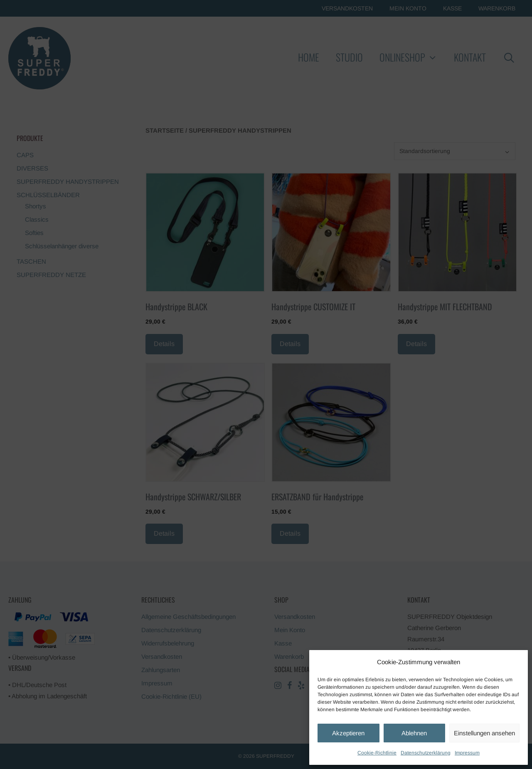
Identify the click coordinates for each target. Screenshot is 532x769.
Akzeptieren (348, 733)
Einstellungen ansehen (484, 733)
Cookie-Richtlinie (377, 753)
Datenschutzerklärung (426, 753)
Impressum (467, 753)
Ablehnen (414, 733)
